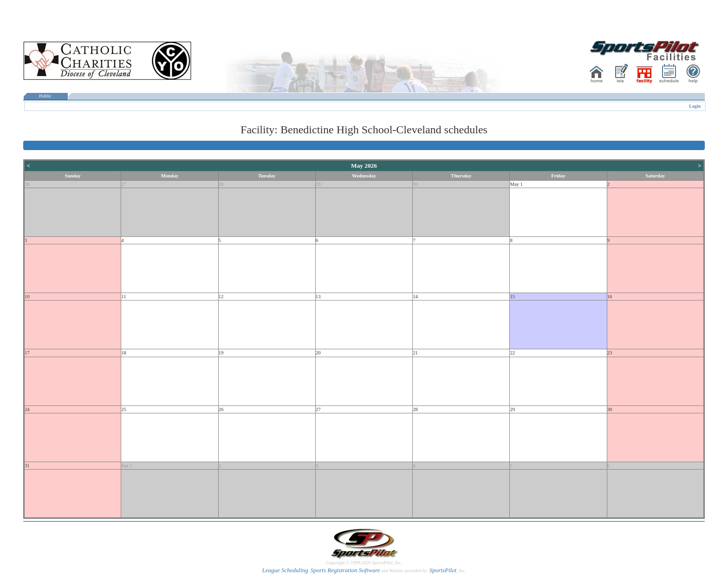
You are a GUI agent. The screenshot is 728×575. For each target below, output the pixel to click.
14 (415, 297)
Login (695, 106)
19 (221, 353)
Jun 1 (127, 466)
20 (318, 353)
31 (27, 466)
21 (415, 353)
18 (124, 353)
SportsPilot (443, 570)
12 (221, 297)
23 (610, 353)
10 (27, 297)
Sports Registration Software (345, 570)
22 (512, 353)
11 (123, 297)
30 (415, 184)
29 (318, 184)
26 (27, 184)
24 (27, 409)
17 (27, 353)
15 (512, 297)
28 (221, 184)
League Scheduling (285, 570)
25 (124, 409)
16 (610, 297)
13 (318, 297)
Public (45, 96)
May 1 (516, 184)
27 (124, 184)
